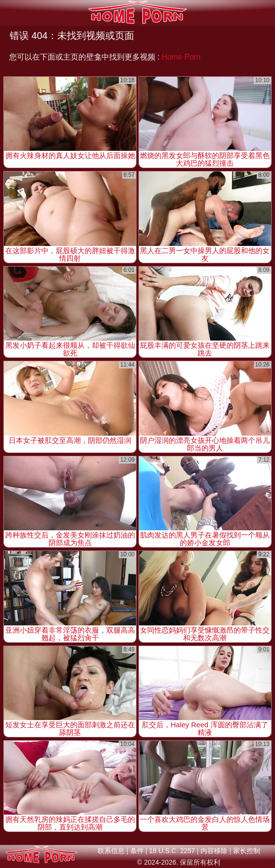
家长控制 (247, 851)
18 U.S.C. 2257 (172, 851)
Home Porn (181, 57)
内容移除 (214, 851)
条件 (137, 851)
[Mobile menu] (9, 13)
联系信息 (111, 851)
